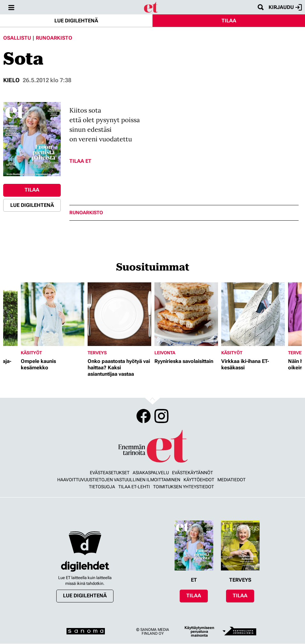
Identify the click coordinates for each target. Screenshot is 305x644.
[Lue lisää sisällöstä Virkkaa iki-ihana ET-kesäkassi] (253, 314)
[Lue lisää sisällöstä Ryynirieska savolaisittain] (186, 314)
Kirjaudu (285, 7)
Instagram (161, 416)
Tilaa (229, 21)
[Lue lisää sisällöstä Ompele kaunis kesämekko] (53, 314)
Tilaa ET (80, 161)
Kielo (11, 80)
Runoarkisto (54, 38)
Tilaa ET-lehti (134, 487)
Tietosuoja (102, 487)
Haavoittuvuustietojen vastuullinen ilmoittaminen (119, 480)
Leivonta (165, 353)
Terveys (97, 353)
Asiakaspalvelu (151, 473)
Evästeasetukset (110, 473)
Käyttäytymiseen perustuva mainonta (199, 632)
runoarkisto (86, 213)
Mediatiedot (231, 480)
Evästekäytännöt (192, 473)
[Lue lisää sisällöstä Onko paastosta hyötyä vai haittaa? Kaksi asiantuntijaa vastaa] (119, 314)
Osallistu (17, 38)
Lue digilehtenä (76, 21)
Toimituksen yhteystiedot (184, 487)
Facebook (144, 416)
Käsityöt (31, 353)
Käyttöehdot (199, 480)
